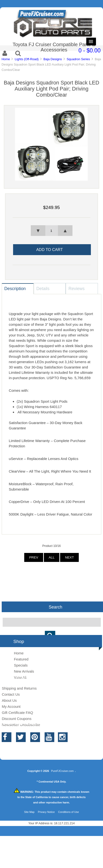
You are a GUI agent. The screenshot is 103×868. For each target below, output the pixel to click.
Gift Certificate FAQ (17, 713)
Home (6, 59)
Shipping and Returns (19, 688)
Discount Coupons (16, 719)
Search (55, 607)
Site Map (29, 812)
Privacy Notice (46, 812)
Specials (21, 665)
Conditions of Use (69, 812)
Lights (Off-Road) (27, 59)
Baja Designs (53, 59)
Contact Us (11, 694)
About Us (9, 700)
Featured (21, 659)
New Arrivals (24, 671)
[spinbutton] (51, 231)
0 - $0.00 (90, 50)
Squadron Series (78, 59)
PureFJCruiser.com (62, 771)
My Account (11, 706)
